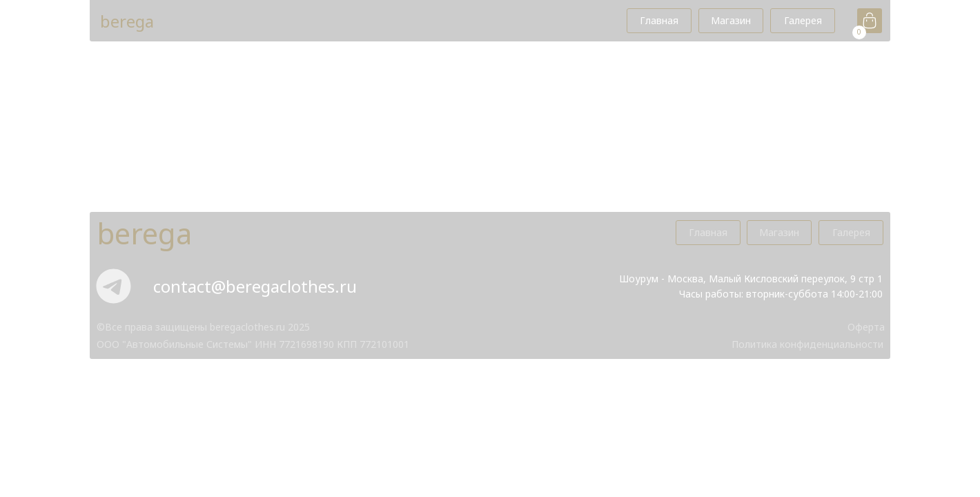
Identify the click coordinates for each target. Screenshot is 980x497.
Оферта (866, 327)
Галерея (803, 20)
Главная (659, 20)
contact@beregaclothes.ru (255, 286)
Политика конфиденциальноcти (807, 344)
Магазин (731, 20)
